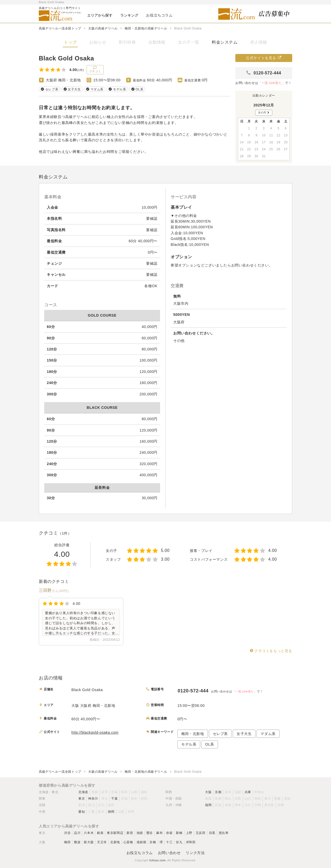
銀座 (100, 833)
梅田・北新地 (193, 734)
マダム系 (268, 734)
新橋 (179, 833)
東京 (82, 799)
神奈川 (93, 799)
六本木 (89, 833)
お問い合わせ (169, 853)
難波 (77, 842)
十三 (169, 842)
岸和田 (191, 842)
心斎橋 (128, 842)
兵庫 (248, 792)
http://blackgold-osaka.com (95, 732)
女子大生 (244, 734)
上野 (189, 833)
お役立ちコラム (140, 853)
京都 (218, 792)
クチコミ (95, 69)
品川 (77, 833)
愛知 (82, 812)
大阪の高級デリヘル (103, 28)
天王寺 (102, 842)
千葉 (114, 799)
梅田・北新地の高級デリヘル (146, 28)
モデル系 (189, 744)
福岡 (208, 805)
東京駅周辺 (115, 833)
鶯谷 (150, 833)
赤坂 (169, 833)
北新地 (115, 842)
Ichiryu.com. (158, 860)
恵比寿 (224, 833)
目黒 (212, 833)
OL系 (209, 744)
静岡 (111, 812)
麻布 (159, 833)
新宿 (130, 833)
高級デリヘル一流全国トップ (60, 28)
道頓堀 (141, 842)
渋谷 (67, 833)
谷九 (179, 842)
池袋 (140, 833)
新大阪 (89, 842)
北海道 (83, 792)
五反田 (201, 833)
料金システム (225, 42)
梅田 (67, 842)
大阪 (208, 792)
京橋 (153, 842)
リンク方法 (195, 853)
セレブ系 (220, 734)
